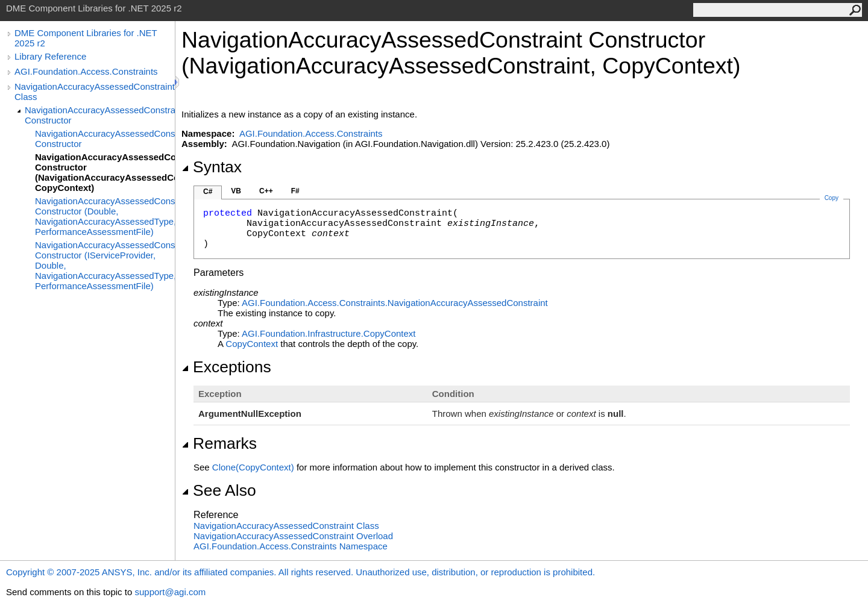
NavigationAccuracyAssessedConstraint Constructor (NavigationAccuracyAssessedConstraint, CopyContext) (105, 172)
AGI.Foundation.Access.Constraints (86, 71)
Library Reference (50, 56)
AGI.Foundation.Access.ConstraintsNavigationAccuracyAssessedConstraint (395, 303)
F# (295, 191)
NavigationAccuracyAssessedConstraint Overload (293, 536)
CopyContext (252, 344)
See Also (219, 490)
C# (208, 192)
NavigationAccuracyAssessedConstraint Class (95, 92)
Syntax (212, 167)
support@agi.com (170, 592)
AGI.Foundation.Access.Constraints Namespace (291, 546)
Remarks (219, 443)
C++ (266, 191)
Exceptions (226, 367)
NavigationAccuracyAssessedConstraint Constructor (100, 115)
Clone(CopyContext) (253, 467)
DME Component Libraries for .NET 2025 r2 (86, 38)
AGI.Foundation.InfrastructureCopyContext (329, 333)
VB (236, 191)
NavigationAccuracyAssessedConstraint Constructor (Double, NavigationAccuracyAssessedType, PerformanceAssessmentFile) (105, 216)
